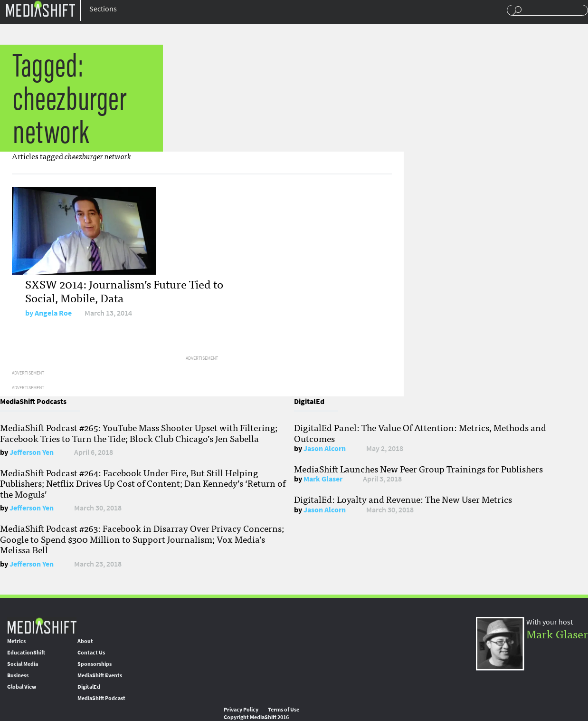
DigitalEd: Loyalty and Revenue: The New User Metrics (403, 499)
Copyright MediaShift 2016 (256, 717)
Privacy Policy (241, 710)
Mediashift (40, 8)
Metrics (16, 641)
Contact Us (91, 653)
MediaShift (42, 625)
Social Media (23, 664)
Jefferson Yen (32, 452)
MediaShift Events (100, 675)
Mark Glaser (323, 479)
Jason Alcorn (325, 448)
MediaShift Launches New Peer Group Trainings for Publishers (418, 469)
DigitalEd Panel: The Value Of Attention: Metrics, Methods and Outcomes (420, 433)
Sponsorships (95, 664)
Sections (103, 9)
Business (18, 675)
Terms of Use (284, 710)
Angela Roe (53, 313)
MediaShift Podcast (101, 698)
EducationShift (26, 653)
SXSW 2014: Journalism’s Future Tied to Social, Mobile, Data (124, 290)
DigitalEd (89, 687)
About (85, 641)
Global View (22, 687)
